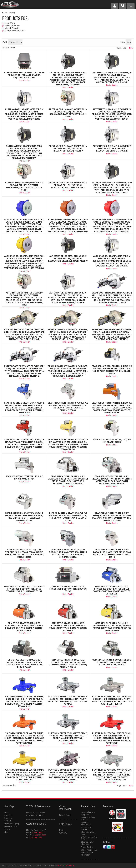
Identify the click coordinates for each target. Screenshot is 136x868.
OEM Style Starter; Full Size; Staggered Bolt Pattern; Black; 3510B (68, 589)
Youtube (113, 847)
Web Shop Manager (66, 865)
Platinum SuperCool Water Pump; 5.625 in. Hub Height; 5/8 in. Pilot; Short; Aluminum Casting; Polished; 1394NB (68, 737)
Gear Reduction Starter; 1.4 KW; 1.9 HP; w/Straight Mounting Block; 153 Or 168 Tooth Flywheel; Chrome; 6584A (68, 407)
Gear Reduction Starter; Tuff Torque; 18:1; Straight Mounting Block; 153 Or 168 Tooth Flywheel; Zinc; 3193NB (24, 553)
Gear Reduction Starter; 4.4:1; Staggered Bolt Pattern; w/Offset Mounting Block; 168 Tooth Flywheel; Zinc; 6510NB (112, 480)
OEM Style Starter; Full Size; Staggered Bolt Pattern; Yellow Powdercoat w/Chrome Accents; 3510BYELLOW (112, 627)
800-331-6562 (40, 835)
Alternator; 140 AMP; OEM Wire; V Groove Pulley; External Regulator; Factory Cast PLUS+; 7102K (24, 186)
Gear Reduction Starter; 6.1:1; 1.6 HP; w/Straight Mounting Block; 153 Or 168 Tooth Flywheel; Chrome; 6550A (24, 517)
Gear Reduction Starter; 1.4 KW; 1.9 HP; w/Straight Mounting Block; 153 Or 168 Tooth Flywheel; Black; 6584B (112, 370)
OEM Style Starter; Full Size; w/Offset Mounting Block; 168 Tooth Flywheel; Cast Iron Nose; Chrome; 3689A (68, 663)
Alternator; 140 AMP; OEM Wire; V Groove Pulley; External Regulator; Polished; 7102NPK (68, 185)
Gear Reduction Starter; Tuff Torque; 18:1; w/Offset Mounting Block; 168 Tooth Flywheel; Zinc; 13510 (112, 553)
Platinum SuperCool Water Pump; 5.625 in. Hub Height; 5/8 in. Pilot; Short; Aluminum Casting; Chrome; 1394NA (68, 700)
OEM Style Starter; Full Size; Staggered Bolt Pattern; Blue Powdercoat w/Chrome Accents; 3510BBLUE (112, 590)
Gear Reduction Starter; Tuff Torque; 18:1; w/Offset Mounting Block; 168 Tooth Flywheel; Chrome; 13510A (68, 553)
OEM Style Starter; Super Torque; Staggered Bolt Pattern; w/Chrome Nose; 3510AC (112, 662)
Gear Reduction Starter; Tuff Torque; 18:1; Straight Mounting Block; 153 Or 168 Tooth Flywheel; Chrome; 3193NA (112, 517)
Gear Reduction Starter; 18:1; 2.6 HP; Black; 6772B (112, 441)
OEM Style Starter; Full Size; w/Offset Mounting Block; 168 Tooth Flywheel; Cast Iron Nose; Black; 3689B (24, 663)
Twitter (109, 847)
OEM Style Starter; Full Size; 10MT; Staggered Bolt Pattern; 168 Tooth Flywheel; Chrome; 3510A (24, 589)
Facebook (105, 847)
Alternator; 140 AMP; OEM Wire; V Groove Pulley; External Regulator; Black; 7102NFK (68, 148)
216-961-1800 (37, 833)
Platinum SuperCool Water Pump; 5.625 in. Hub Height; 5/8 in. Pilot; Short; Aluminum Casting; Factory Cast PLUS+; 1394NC (112, 700)
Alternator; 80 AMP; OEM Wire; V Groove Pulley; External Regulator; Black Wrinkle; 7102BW (68, 258)
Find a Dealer (68, 154)
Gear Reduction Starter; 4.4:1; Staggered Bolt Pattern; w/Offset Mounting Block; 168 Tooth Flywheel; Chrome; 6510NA (68, 480)
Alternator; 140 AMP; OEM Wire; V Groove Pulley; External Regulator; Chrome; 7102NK (112, 148)
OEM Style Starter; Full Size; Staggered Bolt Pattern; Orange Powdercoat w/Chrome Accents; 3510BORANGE (24, 627)
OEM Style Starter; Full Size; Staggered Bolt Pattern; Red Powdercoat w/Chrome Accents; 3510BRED (68, 627)
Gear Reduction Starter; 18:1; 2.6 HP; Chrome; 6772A (24, 478)
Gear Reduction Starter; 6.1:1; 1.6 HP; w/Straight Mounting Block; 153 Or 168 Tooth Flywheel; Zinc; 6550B (68, 517)
